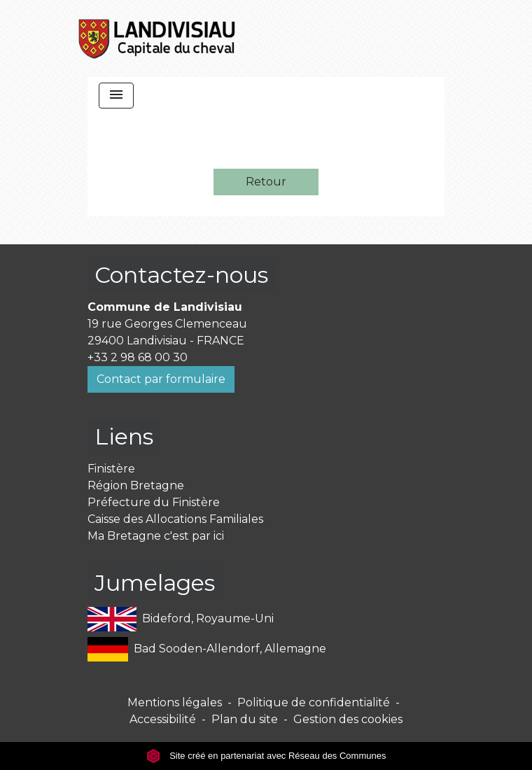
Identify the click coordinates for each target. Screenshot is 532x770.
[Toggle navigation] (116, 96)
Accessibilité (163, 719)
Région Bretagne (136, 485)
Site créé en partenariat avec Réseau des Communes (266, 756)
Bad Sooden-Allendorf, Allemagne (207, 649)
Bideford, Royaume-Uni (181, 619)
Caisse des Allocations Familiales (175, 519)
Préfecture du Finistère (154, 502)
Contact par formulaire (161, 379)
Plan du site (245, 719)
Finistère (111, 469)
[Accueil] (157, 38)
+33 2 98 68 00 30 (138, 357)
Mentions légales (175, 702)
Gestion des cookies (348, 719)
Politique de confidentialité (314, 702)
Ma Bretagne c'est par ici (156, 536)
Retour (266, 182)
